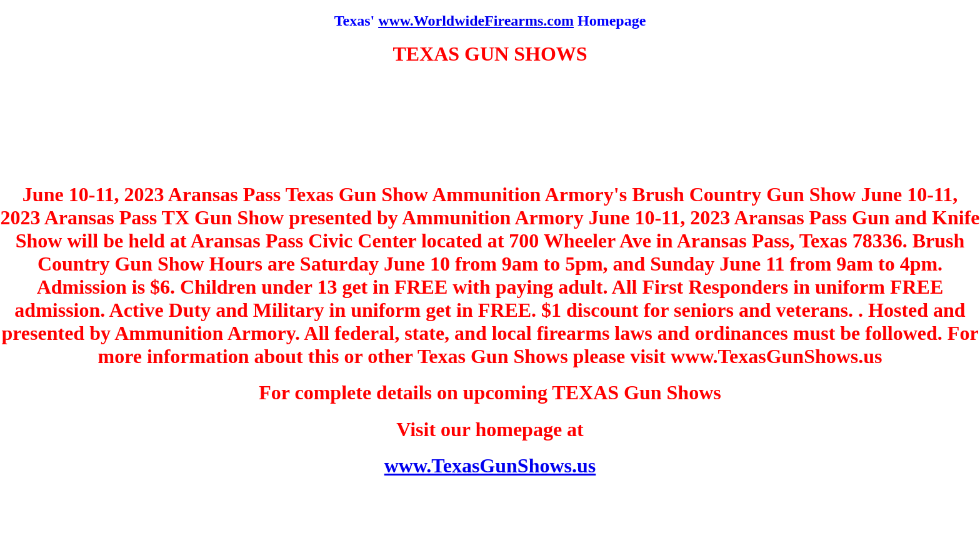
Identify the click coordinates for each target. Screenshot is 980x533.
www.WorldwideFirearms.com (476, 21)
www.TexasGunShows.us (490, 466)
